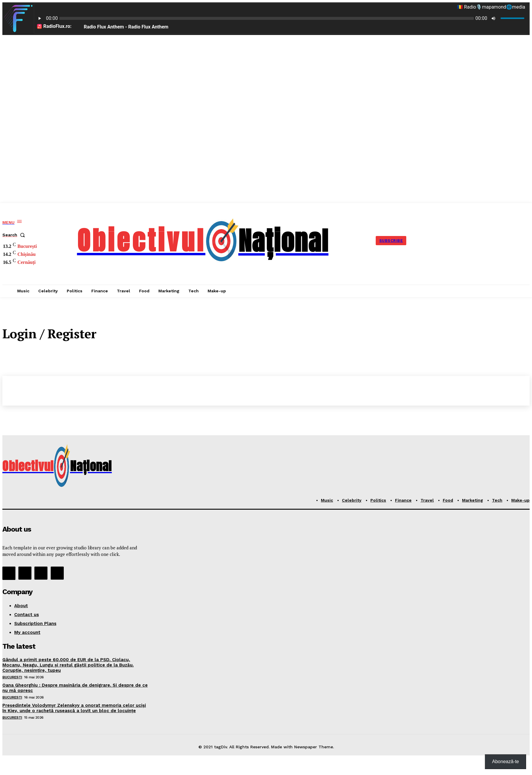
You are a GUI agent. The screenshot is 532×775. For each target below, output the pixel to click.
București (12, 677)
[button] (15, 235)
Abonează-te (505, 762)
